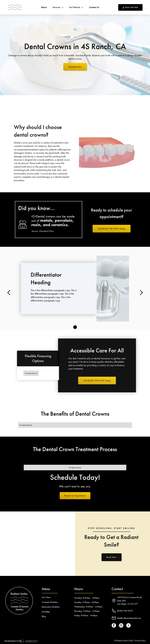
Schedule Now (75, 67)
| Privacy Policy (139, 640)
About (44, 7)
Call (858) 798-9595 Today (112, 229)
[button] (58, 7)
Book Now (110, 557)
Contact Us (94, 7)
